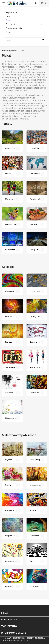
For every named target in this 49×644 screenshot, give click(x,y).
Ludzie (8, 174)
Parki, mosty (35, 460)
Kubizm (33, 510)
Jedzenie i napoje (37, 224)
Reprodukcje (12, 12)
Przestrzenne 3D (37, 291)
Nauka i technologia (14, 250)
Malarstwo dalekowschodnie (14, 418)
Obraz (9, 16)
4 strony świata (36, 174)
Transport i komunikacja (38, 250)
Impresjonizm (36, 485)
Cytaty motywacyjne (38, 342)
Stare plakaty (11, 367)
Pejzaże (8, 460)
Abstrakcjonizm (12, 510)
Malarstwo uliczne (38, 393)
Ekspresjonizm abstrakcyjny (14, 536)
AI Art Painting (36, 586)
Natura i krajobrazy (13, 148)
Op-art (33, 561)
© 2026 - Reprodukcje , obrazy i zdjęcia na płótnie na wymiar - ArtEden (23, 639)
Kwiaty (8, 485)
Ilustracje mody (36, 367)
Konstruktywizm (12, 561)
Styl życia (9, 199)
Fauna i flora (11, 224)
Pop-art (8, 586)
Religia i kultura (37, 199)
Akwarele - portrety (13, 393)
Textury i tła (35, 316)
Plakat (9, 20)
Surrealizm (34, 536)
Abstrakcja (10, 291)
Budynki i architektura (38, 148)
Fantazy (9, 342)
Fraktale (9, 316)
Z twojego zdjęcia (14, 28)
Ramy (8, 32)
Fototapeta (11, 24)
